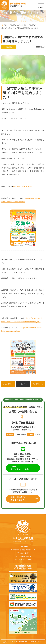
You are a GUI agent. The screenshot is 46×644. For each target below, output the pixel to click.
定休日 (30, 435)
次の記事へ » (38, 384)
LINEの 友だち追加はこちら (20, 468)
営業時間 (10, 435)
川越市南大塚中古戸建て (23, 186)
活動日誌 (32, 25)
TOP (6, 25)
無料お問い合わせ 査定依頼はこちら (19, 499)
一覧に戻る (23, 384)
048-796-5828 (23, 419)
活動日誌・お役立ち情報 (18, 25)
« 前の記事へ (8, 384)
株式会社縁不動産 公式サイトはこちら (23, 567)
